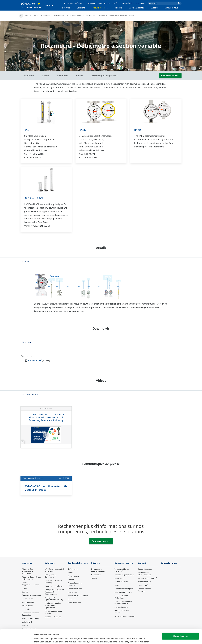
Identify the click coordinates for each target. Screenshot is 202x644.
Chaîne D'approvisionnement (30, 584)
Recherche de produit (146, 578)
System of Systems (122, 582)
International (141, 3)
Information (73, 569)
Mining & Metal (28, 599)
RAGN (28, 130)
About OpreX (120, 578)
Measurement (58, 16)
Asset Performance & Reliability (53, 582)
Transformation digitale (124, 589)
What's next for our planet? (122, 570)
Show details (135, 639)
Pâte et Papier (27, 606)
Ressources (96, 575)
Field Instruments (75, 16)
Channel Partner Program (144, 590)
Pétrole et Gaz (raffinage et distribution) (31, 578)
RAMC (83, 130)
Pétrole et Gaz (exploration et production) (28, 571)
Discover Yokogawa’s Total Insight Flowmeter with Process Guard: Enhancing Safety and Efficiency (46, 417)
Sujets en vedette (136, 8)
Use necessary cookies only (180, 630)
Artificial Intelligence (122, 592)
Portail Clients (143, 582)
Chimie (24, 588)
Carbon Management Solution (53, 612)
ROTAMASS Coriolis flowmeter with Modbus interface (46, 488)
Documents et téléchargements (98, 570)
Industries (66, 8)
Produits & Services (100, 8)
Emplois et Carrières (112, 3)
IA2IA (117, 585)
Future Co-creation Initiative (122, 612)
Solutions (81, 8)
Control (71, 573)
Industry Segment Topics (124, 575)
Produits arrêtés (75, 603)
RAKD (138, 130)
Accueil (28, 16)
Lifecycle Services (75, 589)
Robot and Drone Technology (121, 597)
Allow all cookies (181, 622)
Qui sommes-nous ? (94, 3)
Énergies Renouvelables (31, 595)
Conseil (71, 580)
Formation (72, 599)
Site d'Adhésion (128, 3)
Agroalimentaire (28, 602)
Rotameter (35, 361)
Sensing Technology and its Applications (124, 602)
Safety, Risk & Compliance (50, 576)
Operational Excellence (54, 586)
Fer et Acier (26, 609)
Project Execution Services (75, 584)
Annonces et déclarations (78, 596)
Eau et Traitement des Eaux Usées (30, 614)
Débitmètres (90, 16)
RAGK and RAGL (34, 198)
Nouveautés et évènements (74, 3)
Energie (25, 592)
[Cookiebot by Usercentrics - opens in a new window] (17, 639)
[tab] (26, 262)
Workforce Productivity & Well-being (55, 570)
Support (154, 8)
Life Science (73, 592)
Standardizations (121, 607)
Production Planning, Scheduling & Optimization (53, 605)
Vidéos (94, 578)
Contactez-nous (171, 8)
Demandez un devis (170, 76)
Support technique (145, 569)
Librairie (119, 8)
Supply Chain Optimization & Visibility (54, 599)
